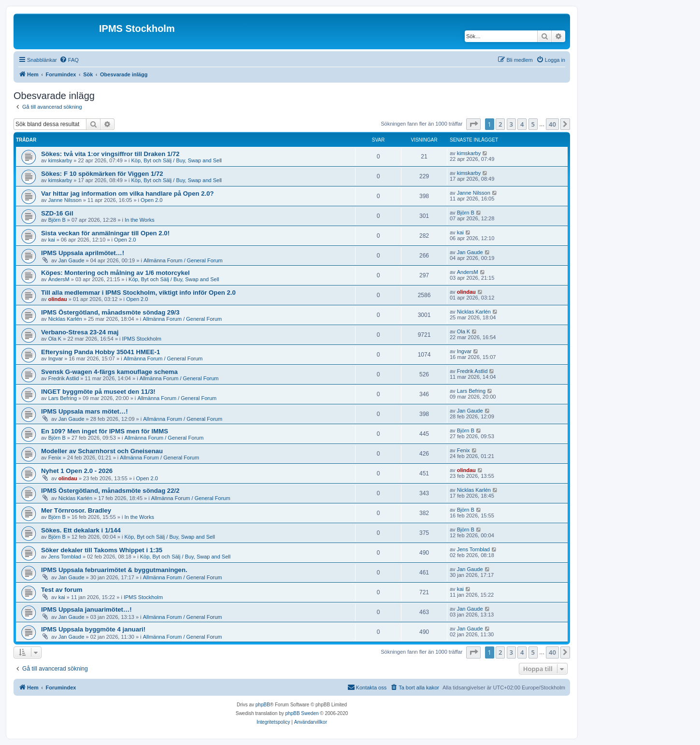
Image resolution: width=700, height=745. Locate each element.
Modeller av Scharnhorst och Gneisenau (102, 451)
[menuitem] (69, 60)
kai (52, 240)
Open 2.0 (151, 200)
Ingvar (56, 358)
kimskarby (60, 160)
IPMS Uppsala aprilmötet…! (83, 253)
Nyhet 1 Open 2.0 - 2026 (77, 471)
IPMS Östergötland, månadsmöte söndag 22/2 (110, 491)
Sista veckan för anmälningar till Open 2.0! (105, 233)
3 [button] (511, 124)
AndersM (59, 279)
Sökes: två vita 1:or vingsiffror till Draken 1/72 (110, 154)
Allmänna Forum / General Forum (183, 260)
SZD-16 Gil (57, 213)
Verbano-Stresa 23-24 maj (80, 332)
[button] (473, 124)
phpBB (263, 705)
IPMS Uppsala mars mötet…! (85, 411)
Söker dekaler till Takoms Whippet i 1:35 (102, 550)
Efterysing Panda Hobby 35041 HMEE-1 (100, 352)
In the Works (140, 220)
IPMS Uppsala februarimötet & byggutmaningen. (114, 570)
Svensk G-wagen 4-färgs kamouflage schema (109, 372)
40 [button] (552, 124)
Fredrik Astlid (64, 378)
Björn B (57, 220)
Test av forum (62, 590)
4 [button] (522, 124)
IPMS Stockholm (142, 339)
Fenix (55, 458)
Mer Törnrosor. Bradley (76, 510)
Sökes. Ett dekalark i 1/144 (81, 530)
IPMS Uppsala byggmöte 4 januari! (93, 629)
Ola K (55, 339)
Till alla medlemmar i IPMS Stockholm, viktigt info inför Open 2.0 (138, 293)
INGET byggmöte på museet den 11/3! (98, 392)
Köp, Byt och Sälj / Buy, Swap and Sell (177, 160)
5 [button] (533, 124)
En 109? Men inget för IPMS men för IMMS (105, 431)
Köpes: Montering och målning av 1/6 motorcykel (115, 273)
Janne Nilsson (65, 200)
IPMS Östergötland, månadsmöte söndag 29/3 (110, 312)
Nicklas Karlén (65, 319)
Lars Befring (63, 398)
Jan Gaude (71, 260)
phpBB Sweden (302, 713)
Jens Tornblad (65, 557)
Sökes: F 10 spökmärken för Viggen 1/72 (102, 174)
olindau (58, 299)
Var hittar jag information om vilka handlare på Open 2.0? (128, 193)
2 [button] (500, 124)
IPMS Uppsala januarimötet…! (86, 609)
